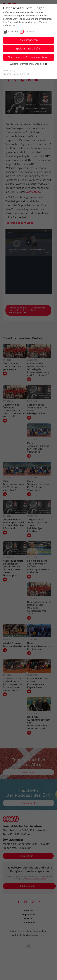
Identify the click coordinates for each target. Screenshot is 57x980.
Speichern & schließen (29, 49)
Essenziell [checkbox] (13, 31)
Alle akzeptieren (29, 40)
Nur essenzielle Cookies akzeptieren (28, 57)
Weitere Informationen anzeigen (28, 64)
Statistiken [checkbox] (30, 31)
